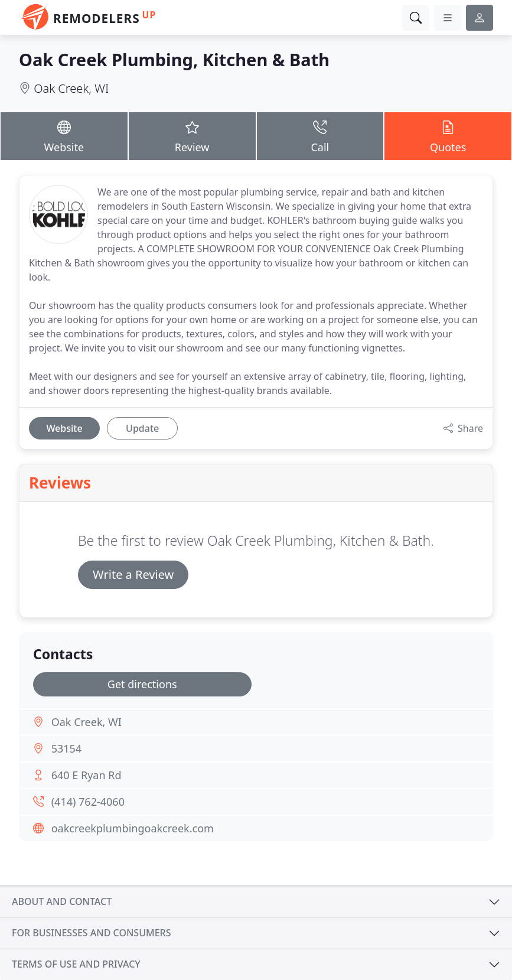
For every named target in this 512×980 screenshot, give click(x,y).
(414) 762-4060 (88, 802)
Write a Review (133, 574)
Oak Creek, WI (71, 88)
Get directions (142, 684)
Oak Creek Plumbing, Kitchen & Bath (174, 59)
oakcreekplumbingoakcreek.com (133, 828)
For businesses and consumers (91, 933)
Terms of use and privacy (76, 964)
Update (142, 428)
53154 (66, 748)
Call (320, 136)
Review (192, 136)
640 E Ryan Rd (87, 775)
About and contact (62, 901)
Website (64, 136)
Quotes (448, 136)
